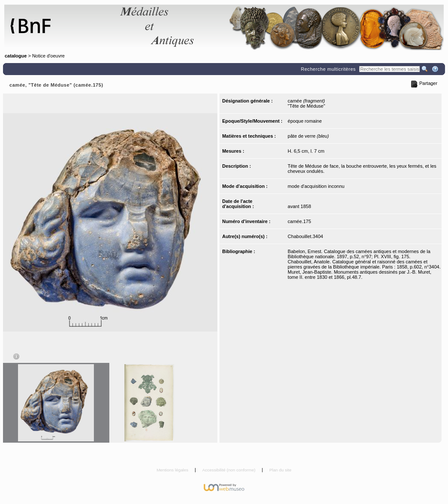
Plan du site (280, 470)
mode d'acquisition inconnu (316, 186)
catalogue (16, 56)
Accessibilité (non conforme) (230, 470)
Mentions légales (173, 470)
